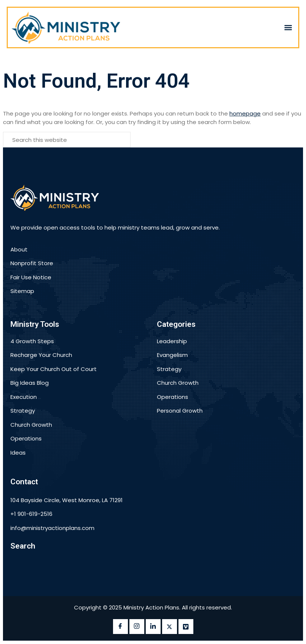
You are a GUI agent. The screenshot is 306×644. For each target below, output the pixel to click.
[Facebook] (120, 627)
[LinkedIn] (153, 627)
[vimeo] (186, 627)
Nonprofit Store (32, 263)
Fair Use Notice (31, 277)
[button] (288, 27)
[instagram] (137, 627)
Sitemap (22, 291)
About (19, 249)
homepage (245, 113)
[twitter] (170, 627)
